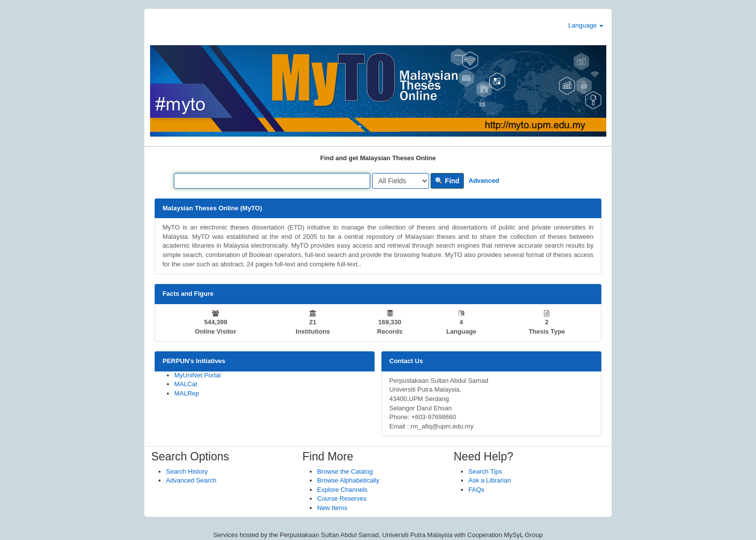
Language (586, 25)
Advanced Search (191, 480)
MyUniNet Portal (198, 375)
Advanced (484, 181)
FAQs (476, 490)
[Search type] (401, 181)
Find (447, 181)
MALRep (187, 393)
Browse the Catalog (345, 471)
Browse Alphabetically (348, 480)
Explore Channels (342, 490)
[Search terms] (272, 181)
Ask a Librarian (490, 480)
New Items (332, 508)
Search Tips (485, 471)
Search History (187, 471)
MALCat (186, 384)
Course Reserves (342, 498)
